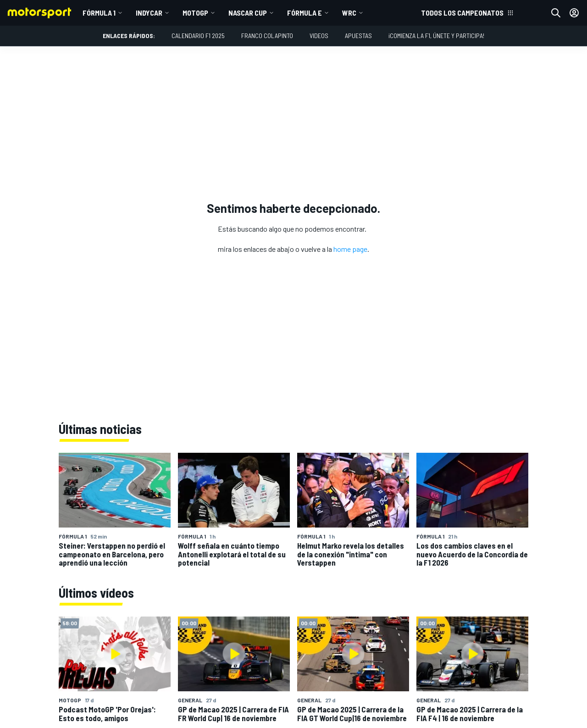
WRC (349, 13)
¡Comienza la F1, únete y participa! (436, 36)
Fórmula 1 (99, 13)
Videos (319, 36)
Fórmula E (305, 13)
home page (350, 249)
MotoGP (195, 13)
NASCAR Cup (248, 13)
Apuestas (358, 36)
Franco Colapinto (267, 36)
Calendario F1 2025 (198, 36)
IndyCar (149, 13)
